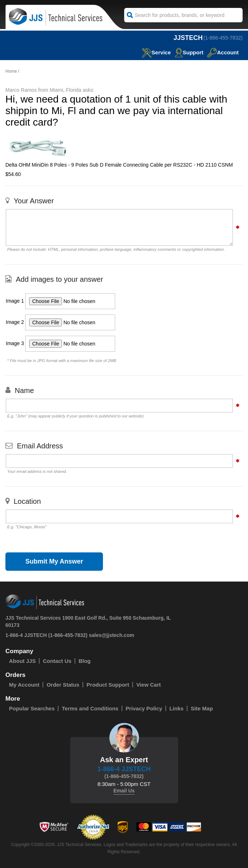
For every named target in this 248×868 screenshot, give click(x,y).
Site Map (202, 708)
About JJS (22, 661)
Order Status (63, 685)
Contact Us (57, 661)
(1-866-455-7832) (223, 38)
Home (11, 71)
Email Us (124, 791)
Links (177, 708)
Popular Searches (32, 708)
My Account (24, 685)
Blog (84, 661)
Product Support (108, 685)
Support (189, 52)
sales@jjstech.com (112, 635)
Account (223, 52)
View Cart (149, 685)
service (156, 52)
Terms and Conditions (90, 708)
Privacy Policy (144, 708)
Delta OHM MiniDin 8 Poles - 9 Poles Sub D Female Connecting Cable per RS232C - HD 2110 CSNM (119, 165)
